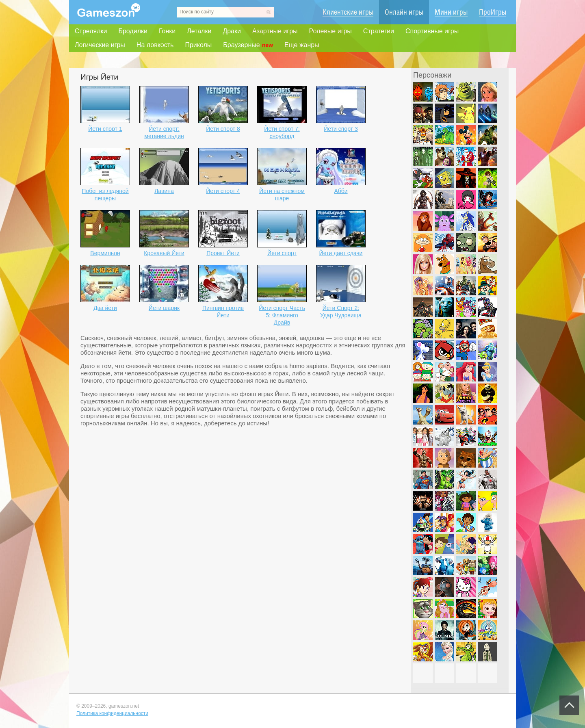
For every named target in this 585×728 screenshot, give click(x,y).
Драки (232, 31)
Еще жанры (302, 45)
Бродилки (133, 31)
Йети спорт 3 (341, 129)
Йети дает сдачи (341, 253)
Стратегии (379, 31)
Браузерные (248, 45)
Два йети (105, 308)
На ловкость (155, 45)
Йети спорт (282, 253)
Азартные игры (275, 31)
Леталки (199, 31)
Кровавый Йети (164, 253)
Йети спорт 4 (223, 191)
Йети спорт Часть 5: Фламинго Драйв (282, 315)
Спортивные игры (432, 31)
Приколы (198, 45)
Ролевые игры (330, 31)
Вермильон (105, 253)
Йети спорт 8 (223, 129)
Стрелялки (91, 31)
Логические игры (100, 45)
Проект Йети (223, 253)
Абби (341, 191)
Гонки (167, 31)
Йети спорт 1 (105, 129)
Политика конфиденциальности (112, 713)
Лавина (164, 191)
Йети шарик (164, 308)
